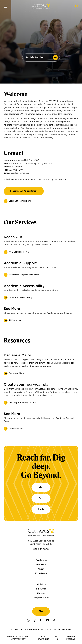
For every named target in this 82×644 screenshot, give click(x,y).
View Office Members (20, 201)
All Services (15, 320)
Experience (41, 573)
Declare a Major (17, 373)
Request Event (41, 598)
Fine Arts (41, 589)
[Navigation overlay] (5, 6)
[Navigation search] (77, 6)
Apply (41, 509)
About (41, 569)
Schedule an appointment (24, 191)
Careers (41, 593)
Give (41, 611)
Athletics (41, 584)
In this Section (35, 58)
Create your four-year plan (22, 403)
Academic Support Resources (24, 275)
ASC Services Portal (19, 252)
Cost (41, 498)
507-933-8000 (41, 549)
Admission (41, 565)
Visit (41, 487)
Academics (41, 560)
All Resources (16, 429)
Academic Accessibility (21, 298)
